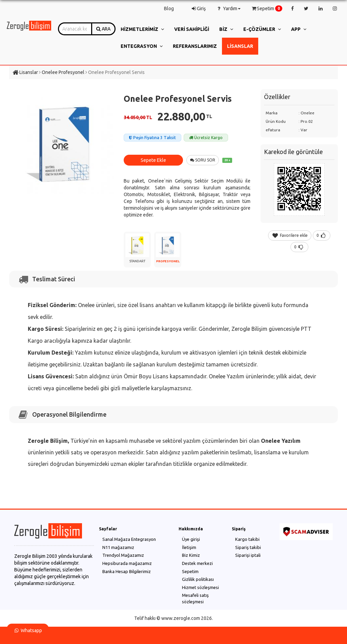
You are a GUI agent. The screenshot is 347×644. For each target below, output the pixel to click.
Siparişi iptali (248, 555)
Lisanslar (240, 46)
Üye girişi (191, 539)
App (299, 29)
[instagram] (335, 8)
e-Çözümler (262, 29)
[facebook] (292, 8)
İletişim (189, 547)
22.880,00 (185, 117)
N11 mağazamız (118, 547)
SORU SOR (203, 160)
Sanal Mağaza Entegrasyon (129, 539)
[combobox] (75, 29)
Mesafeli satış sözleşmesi (195, 598)
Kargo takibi (247, 539)
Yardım (228, 8)
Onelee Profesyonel (63, 72)
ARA (103, 29)
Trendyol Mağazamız (123, 555)
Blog (169, 8)
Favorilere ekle (290, 235)
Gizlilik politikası (198, 579)
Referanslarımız (195, 46)
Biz (226, 29)
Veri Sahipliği (192, 29)
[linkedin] (321, 8)
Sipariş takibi (248, 547)
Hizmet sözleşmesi (200, 587)
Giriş (198, 8)
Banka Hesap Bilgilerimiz (127, 571)
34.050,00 (138, 117)
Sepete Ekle (153, 160)
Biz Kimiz (191, 555)
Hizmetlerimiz (142, 29)
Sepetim (265, 8)
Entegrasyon (142, 46)
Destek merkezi (197, 563)
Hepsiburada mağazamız (127, 563)
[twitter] (306, 8)
